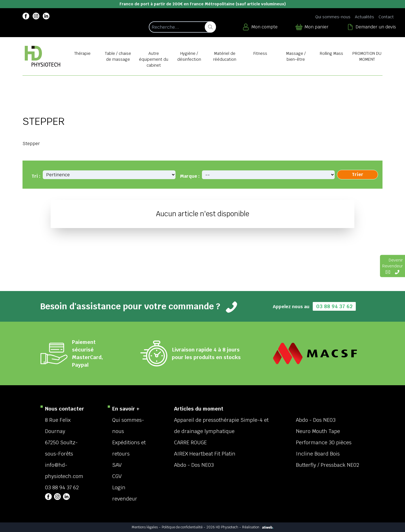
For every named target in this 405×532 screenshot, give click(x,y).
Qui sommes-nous (333, 17)
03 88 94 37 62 (334, 306)
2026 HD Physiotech (222, 527)
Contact (386, 17)
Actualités (364, 17)
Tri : (36, 176)
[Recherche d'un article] (182, 27)
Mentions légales (145, 527)
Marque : (190, 176)
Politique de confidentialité (182, 527)
